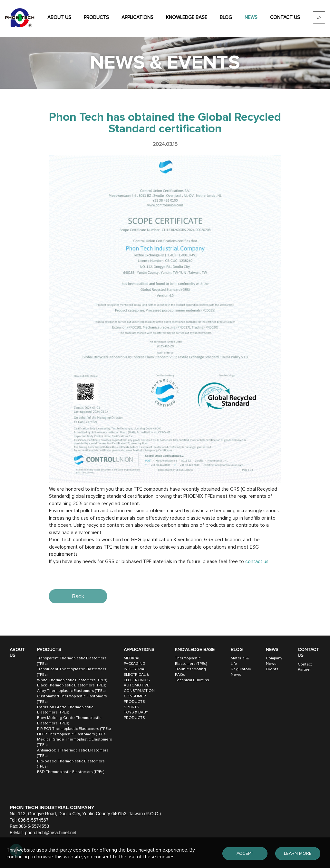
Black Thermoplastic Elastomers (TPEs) (72, 685)
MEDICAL (132, 658)
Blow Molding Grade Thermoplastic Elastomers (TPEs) (69, 721)
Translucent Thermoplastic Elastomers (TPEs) (72, 672)
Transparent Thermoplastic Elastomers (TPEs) (72, 661)
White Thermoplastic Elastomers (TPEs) (72, 680)
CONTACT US (285, 17)
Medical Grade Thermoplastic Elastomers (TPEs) (75, 742)
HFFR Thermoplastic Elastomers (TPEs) (72, 734)
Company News (274, 661)
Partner (304, 670)
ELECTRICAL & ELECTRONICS (137, 677)
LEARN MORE (298, 853)
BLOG (226, 17)
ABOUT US (59, 17)
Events (272, 669)
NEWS (251, 17)
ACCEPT (245, 853)
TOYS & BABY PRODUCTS (136, 715)
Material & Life (240, 661)
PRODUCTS (96, 17)
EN (319, 17)
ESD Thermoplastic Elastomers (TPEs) (71, 772)
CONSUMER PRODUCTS (135, 699)
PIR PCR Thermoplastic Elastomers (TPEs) (74, 729)
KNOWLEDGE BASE (187, 17)
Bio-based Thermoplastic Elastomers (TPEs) (71, 764)
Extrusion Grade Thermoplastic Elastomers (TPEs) (65, 710)
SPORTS (131, 707)
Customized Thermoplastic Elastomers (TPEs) (72, 699)
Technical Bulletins (192, 680)
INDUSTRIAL (135, 669)
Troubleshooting (190, 669)
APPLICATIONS (137, 17)
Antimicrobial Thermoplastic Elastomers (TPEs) (73, 753)
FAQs (180, 675)
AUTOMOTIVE (136, 685)
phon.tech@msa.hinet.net (51, 833)
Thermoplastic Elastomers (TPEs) (191, 661)
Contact (305, 664)
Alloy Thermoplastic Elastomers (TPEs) (71, 691)
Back (78, 596)
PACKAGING (135, 664)
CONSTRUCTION (139, 691)
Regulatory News (241, 672)
